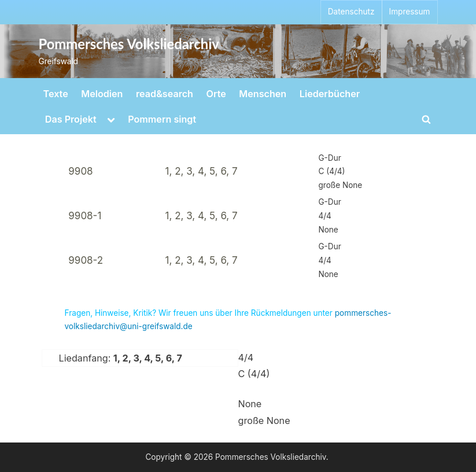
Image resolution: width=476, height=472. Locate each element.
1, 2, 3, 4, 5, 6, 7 (202, 171)
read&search (165, 94)
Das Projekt (71, 119)
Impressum (410, 12)
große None (264, 421)
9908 (80, 171)
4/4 (246, 357)
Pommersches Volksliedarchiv (129, 44)
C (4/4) (254, 374)
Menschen (263, 94)
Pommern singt (162, 119)
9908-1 (85, 216)
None (250, 404)
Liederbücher (330, 94)
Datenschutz (351, 12)
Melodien (102, 94)
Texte (56, 94)
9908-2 (86, 260)
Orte (216, 94)
